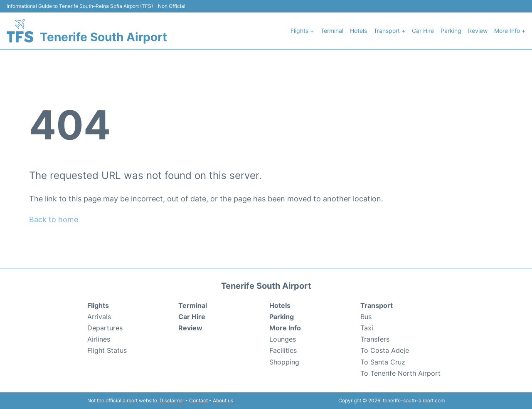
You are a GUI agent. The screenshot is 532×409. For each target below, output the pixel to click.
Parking (451, 31)
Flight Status (107, 350)
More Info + (510, 31)
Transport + (389, 31)
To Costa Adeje (385, 350)
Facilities (283, 350)
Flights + (302, 31)
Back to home (54, 219)
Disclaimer (172, 400)
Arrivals (99, 317)
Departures (105, 328)
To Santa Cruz (383, 362)
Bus (366, 317)
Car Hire (423, 31)
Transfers (375, 339)
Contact (198, 400)
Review (478, 31)
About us (223, 400)
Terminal (332, 31)
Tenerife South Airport (103, 37)
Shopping (284, 362)
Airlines (99, 339)
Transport (377, 305)
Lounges (283, 339)
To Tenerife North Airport (400, 373)
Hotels (358, 31)
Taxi (367, 328)
